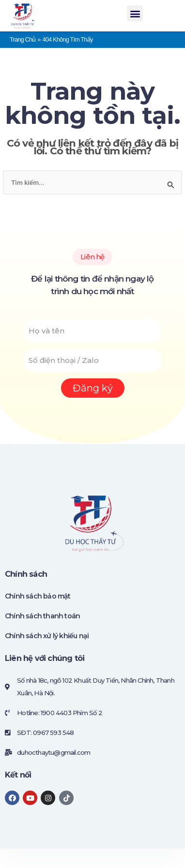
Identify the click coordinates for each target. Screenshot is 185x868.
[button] (135, 13)
